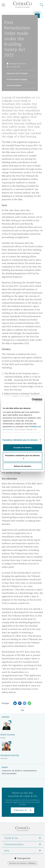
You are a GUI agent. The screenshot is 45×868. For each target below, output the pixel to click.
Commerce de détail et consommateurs (19, 771)
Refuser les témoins (22, 466)
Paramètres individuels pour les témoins (20, 440)
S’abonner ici (20, 810)
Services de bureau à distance (22, 863)
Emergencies (24, 858)
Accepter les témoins (22, 447)
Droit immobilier (9, 774)
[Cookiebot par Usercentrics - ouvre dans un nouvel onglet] (32, 400)
